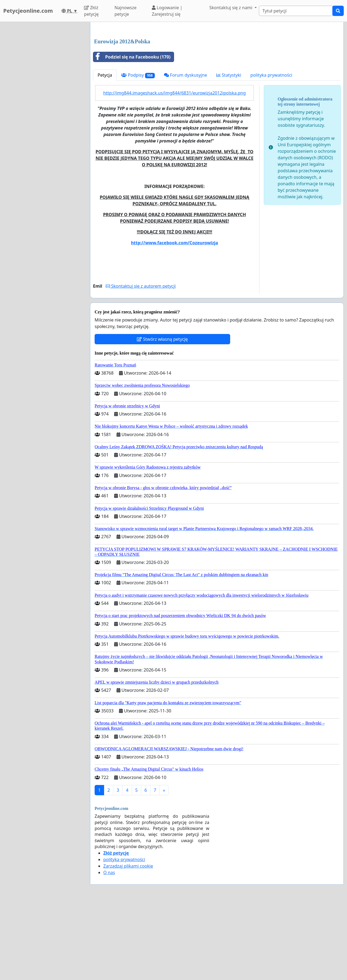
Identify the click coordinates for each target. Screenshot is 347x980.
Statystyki (229, 151)
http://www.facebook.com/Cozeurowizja (174, 319)
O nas (109, 948)
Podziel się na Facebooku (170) (132, 133)
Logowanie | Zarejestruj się (167, 11)
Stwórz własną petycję (162, 415)
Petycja (105, 151)
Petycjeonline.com (28, 11)
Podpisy (138, 151)
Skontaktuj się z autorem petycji (141, 362)
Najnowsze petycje (125, 11)
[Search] (296, 11)
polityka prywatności (271, 151)
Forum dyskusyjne (186, 151)
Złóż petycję (91, 11)
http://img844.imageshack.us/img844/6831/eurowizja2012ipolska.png (175, 169)
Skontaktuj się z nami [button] (231, 8)
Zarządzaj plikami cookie (128, 942)
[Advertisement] (217, 69)
